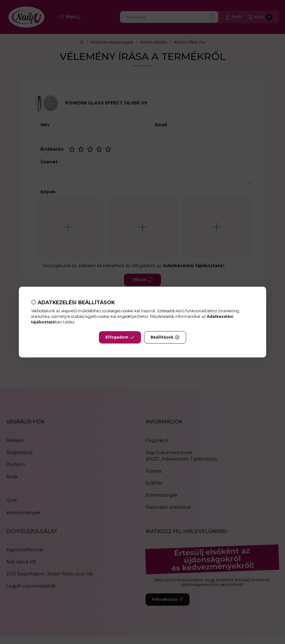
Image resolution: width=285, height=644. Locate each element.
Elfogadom (120, 337)
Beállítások (165, 337)
